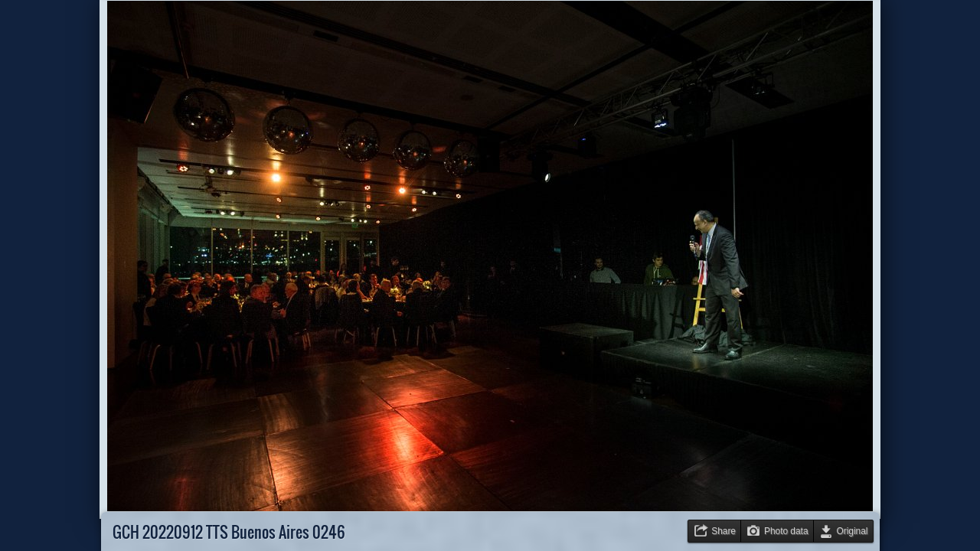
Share (724, 531)
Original (853, 531)
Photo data (786, 531)
